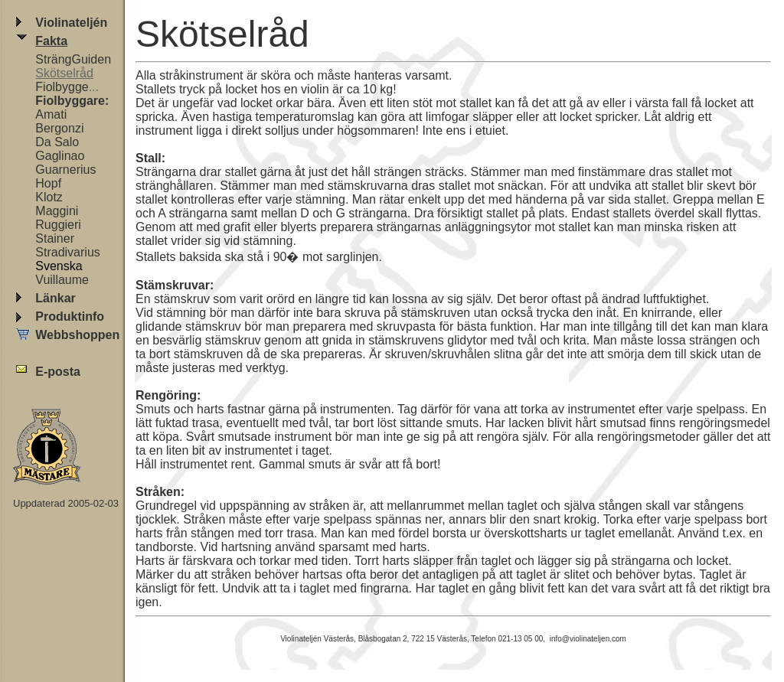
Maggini (57, 211)
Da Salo (57, 142)
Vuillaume (62, 280)
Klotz (49, 197)
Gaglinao (60, 156)
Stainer (55, 238)
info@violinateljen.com (588, 639)
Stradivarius (67, 252)
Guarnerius (65, 170)
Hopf (48, 183)
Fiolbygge (62, 87)
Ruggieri (58, 225)
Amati (51, 114)
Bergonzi (59, 128)
